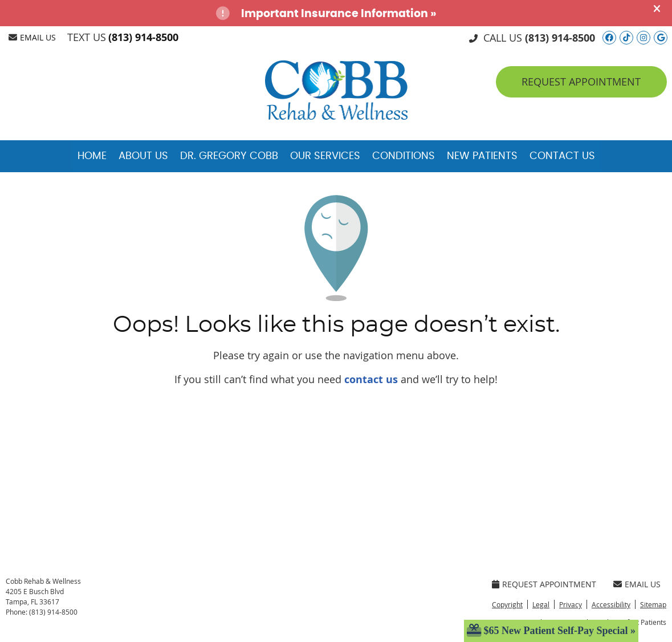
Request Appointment (544, 584)
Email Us (32, 37)
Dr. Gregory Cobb (229, 156)
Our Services (325, 156)
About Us (143, 156)
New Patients (482, 156)
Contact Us (562, 156)
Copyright (507, 604)
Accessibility (611, 604)
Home (92, 156)
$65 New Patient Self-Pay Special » (551, 631)
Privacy (571, 604)
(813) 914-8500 (143, 37)
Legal (541, 604)
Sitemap (653, 604)
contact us (371, 379)
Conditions (404, 156)
